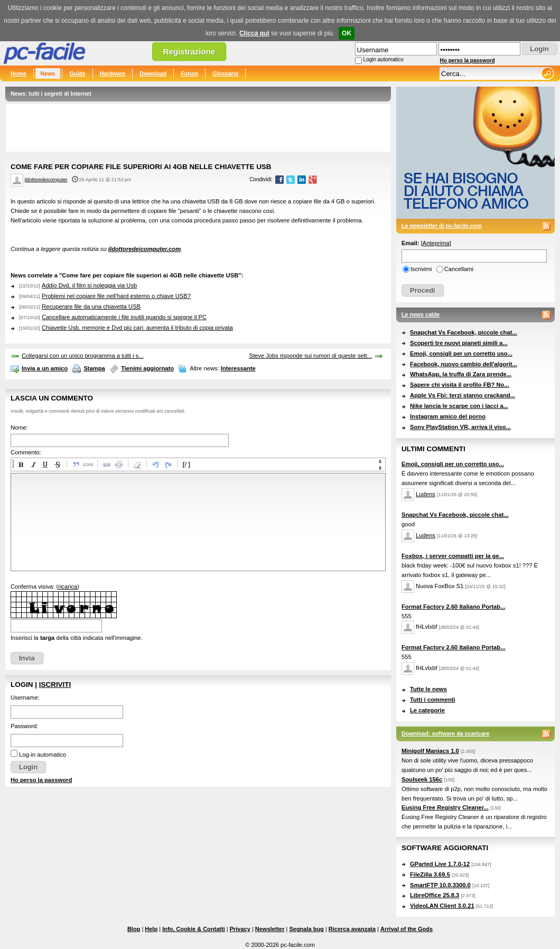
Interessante (238, 368)
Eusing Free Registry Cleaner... (445, 807)
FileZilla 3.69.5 (430, 874)
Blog (134, 929)
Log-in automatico (43, 755)
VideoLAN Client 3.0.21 (442, 906)
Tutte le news (428, 689)
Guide (77, 73)
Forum (189, 73)
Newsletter (270, 929)
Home (18, 73)
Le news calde (421, 314)
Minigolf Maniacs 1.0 (430, 751)
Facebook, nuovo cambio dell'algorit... (464, 364)
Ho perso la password (468, 61)
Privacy (240, 929)
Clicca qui (254, 33)
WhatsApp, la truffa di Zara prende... (461, 374)
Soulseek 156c (422, 779)
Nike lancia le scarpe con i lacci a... (459, 406)
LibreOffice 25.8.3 (435, 895)
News (48, 73)
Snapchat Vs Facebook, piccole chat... (464, 332)
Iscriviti (55, 685)
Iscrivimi (421, 269)
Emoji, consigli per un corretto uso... (461, 353)
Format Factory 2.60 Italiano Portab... (453, 607)
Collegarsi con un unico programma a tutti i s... (83, 356)
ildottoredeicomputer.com (144, 249)
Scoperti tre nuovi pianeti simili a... (459, 343)
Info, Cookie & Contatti (194, 929)
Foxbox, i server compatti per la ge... (453, 556)
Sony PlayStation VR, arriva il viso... (460, 427)
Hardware (113, 73)
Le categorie (427, 710)
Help (151, 929)
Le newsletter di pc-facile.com (442, 226)
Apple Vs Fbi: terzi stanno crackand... (463, 395)
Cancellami (459, 269)
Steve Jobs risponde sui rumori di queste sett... (310, 356)
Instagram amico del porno (448, 416)
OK (347, 33)
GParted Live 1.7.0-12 (440, 864)
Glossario (225, 73)
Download (153, 73)
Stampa (94, 368)
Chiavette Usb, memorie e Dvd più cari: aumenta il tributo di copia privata (137, 328)
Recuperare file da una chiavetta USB (91, 306)
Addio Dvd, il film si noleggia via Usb (89, 285)
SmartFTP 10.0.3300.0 (440, 885)
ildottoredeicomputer (46, 180)
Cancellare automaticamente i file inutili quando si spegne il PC (124, 317)
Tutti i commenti (433, 700)
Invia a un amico (45, 368)
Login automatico (384, 59)
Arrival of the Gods (407, 929)
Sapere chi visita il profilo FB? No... (460, 385)
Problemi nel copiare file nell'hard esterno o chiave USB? (116, 296)
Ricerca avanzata (352, 929)
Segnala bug (306, 929)
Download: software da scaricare (445, 733)
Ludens (426, 494)
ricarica (68, 587)
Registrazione (189, 52)
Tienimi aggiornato (147, 368)
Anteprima (436, 243)
